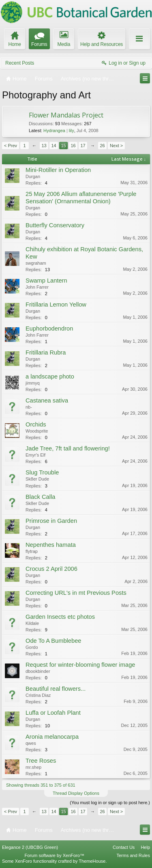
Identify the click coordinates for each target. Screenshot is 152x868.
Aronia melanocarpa (52, 737)
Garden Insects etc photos (60, 617)
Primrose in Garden (51, 521)
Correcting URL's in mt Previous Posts (76, 593)
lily (72, 131)
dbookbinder (38, 671)
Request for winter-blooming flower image (80, 665)
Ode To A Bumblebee (53, 641)
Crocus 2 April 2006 (51, 569)
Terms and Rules (133, 855)
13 (44, 146)
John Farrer (37, 287)
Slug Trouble (42, 472)
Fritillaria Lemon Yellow (56, 305)
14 (54, 146)
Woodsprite (37, 431)
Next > (116, 146)
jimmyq (33, 383)
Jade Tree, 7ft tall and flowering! (68, 448)
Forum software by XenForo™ (55, 855)
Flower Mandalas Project (66, 115)
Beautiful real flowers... (56, 689)
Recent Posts (20, 63)
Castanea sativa (47, 400)
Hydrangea (54, 131)
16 (73, 146)
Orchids (36, 424)
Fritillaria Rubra (46, 352)
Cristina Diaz (38, 695)
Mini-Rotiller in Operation (58, 170)
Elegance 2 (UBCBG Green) (30, 847)
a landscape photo (50, 376)
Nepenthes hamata (51, 545)
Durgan (33, 176)
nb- (29, 407)
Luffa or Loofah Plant (53, 713)
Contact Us (124, 847)
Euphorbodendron (49, 328)
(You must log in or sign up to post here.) (110, 803)
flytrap (32, 551)
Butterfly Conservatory (55, 225)
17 (83, 146)
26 (102, 146)
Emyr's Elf (35, 455)
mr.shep (33, 767)
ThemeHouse (92, 861)
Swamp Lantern (46, 281)
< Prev (11, 146)
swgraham (36, 263)
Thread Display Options (76, 793)
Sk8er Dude (37, 479)
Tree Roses (41, 761)
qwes (31, 743)
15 (63, 146)
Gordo (32, 647)
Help (145, 847)
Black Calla (40, 497)
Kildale (32, 623)
